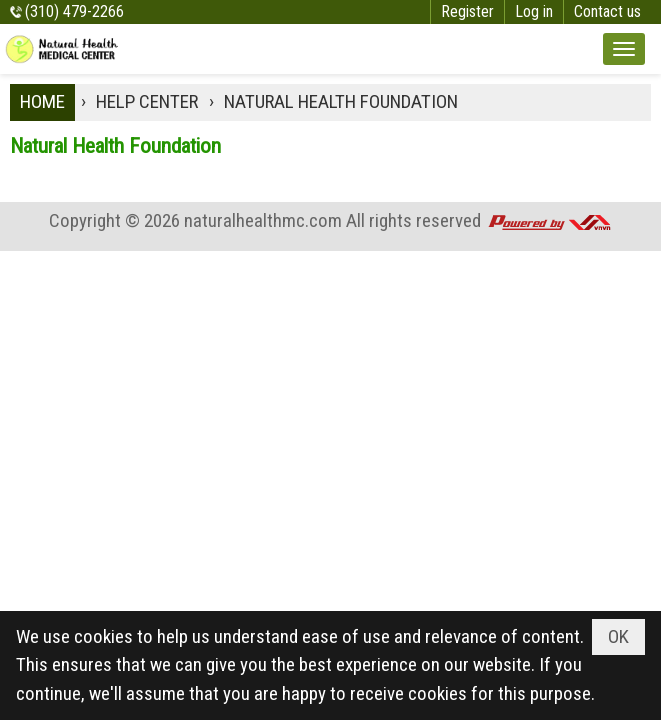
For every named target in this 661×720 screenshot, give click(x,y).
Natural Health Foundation (115, 146)
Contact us (607, 11)
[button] (624, 49)
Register (467, 11)
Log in (534, 11)
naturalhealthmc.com (263, 220)
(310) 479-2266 (74, 11)
